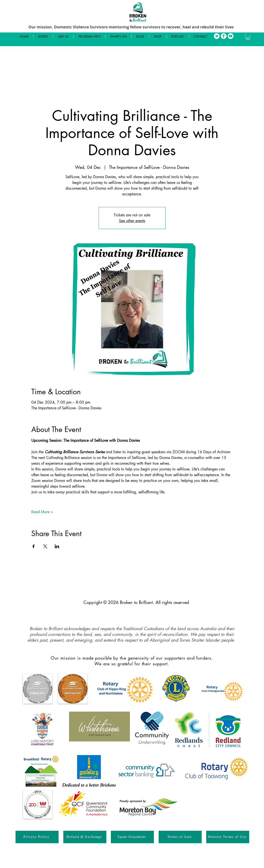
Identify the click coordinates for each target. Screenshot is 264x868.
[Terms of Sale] (180, 837)
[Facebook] (224, 36)
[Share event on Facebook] (34, 546)
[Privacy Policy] (37, 837)
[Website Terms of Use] (228, 837)
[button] (248, 37)
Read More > (42, 512)
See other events (132, 221)
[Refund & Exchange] (85, 837)
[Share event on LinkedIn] (57, 546)
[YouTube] (231, 36)
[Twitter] (217, 36)
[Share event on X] (45, 546)
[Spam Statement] (132, 837)
